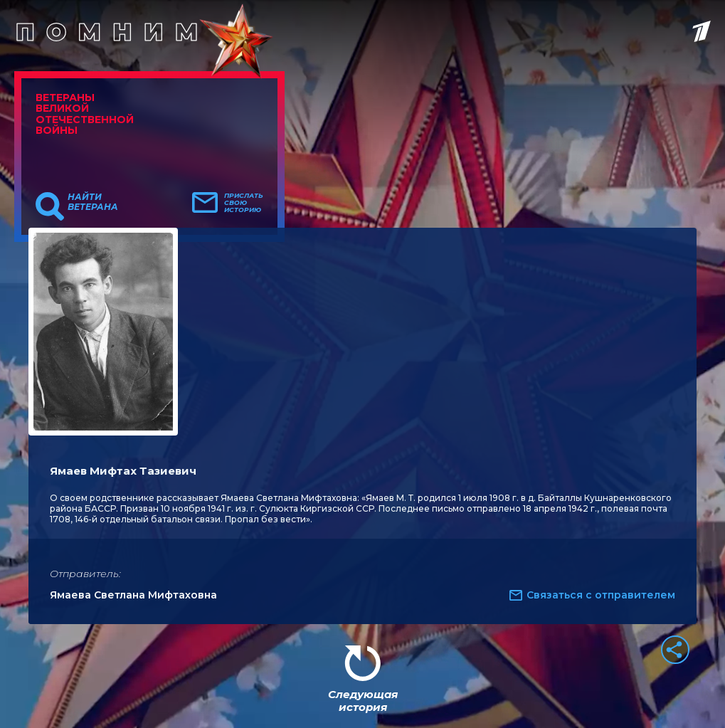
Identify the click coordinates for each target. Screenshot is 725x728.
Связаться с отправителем (601, 595)
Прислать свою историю (244, 203)
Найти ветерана (93, 202)
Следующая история (363, 701)
